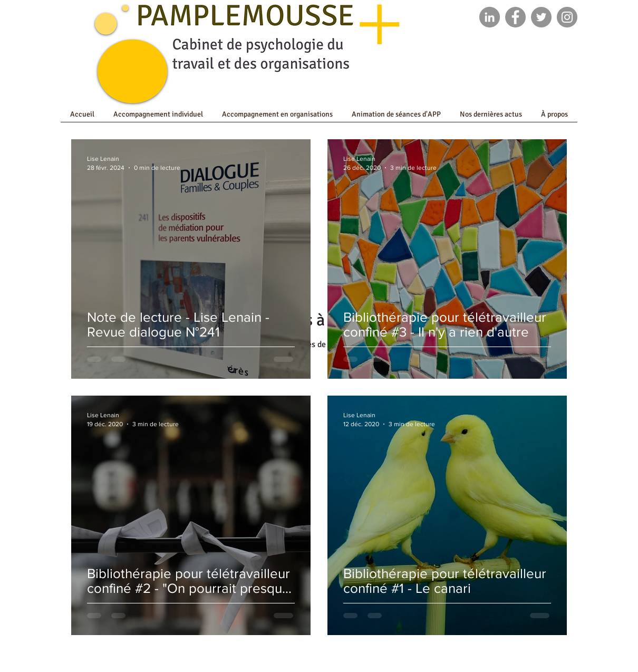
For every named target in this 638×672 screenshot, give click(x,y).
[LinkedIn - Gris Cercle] (490, 17)
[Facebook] (515, 17)
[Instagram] (567, 17)
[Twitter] (541, 17)
